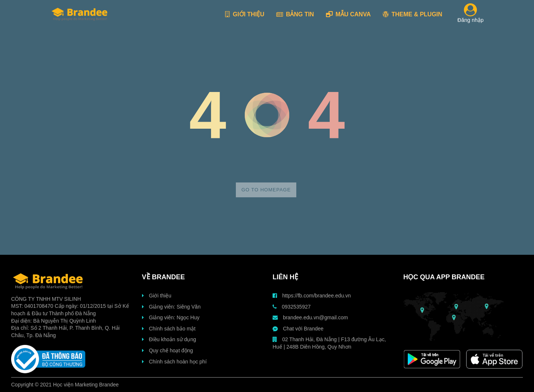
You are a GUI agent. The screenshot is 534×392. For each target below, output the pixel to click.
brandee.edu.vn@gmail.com (310, 317)
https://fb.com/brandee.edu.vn (312, 296)
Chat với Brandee (298, 329)
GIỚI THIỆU (245, 14)
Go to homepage (266, 190)
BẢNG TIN (295, 14)
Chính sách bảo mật (169, 329)
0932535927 (292, 307)
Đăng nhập (471, 14)
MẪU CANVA (348, 14)
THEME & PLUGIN (413, 14)
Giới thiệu (157, 296)
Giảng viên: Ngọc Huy (171, 317)
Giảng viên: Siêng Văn (171, 307)
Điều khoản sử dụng (169, 339)
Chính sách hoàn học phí (174, 362)
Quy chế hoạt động (168, 350)
